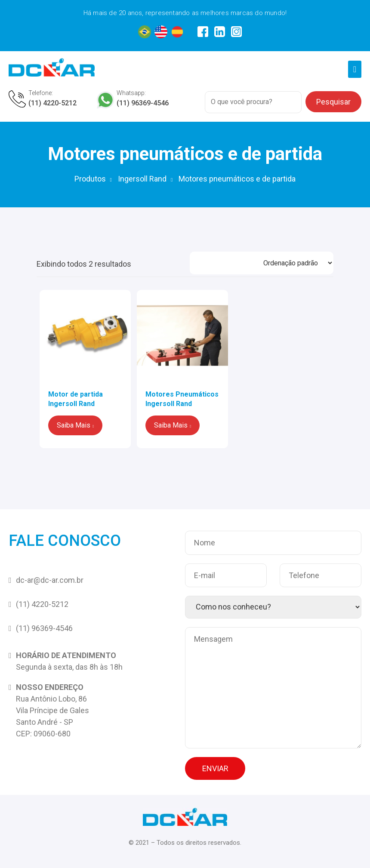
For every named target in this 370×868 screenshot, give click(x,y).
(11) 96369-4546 (143, 103)
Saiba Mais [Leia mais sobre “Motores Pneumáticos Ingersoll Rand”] (171, 425)
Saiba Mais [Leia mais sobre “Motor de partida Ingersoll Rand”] (74, 425)
